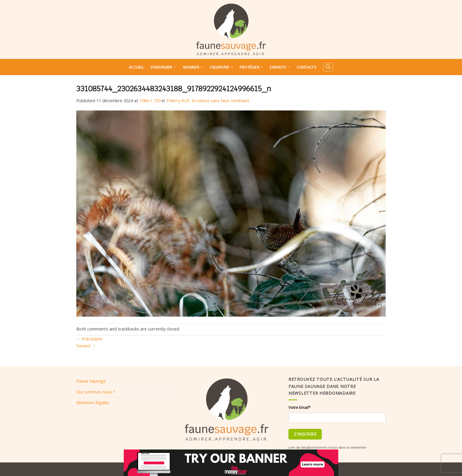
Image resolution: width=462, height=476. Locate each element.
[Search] (328, 67)
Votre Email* (300, 407)
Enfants (280, 67)
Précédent (89, 339)
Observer (221, 67)
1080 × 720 (150, 100)
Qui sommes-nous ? (96, 392)
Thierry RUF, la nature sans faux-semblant (208, 100)
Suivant (86, 346)
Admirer (193, 67)
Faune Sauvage (91, 381)
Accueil (136, 67)
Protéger (251, 67)
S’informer (163, 67)
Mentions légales (93, 402)
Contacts (307, 67)
